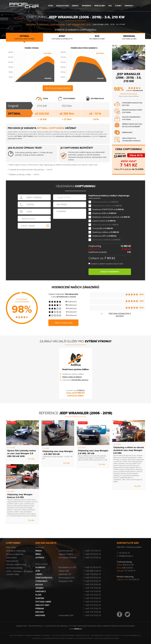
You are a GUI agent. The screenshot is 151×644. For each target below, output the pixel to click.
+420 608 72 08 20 (93, 571)
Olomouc (40, 567)
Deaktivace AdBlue (75, 398)
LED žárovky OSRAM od (106, 240)
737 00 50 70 (124, 553)
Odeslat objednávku (110, 272)
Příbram (40, 609)
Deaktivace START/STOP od (108, 210)
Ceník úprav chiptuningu (16, 551)
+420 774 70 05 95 (93, 585)
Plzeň (38, 595)
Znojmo (39, 588)
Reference (86, 6)
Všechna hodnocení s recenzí (120, 315)
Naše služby (100, 6)
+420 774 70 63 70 (92, 551)
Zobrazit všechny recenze (129, 94)
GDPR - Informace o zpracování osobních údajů (19, 573)
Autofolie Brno (17, 635)
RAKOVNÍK (40, 615)
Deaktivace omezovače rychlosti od (111, 217)
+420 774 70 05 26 (92, 558)
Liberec (39, 574)
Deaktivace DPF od (104, 236)
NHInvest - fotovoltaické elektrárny (59, 635)
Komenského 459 (66, 615)
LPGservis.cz (37, 638)
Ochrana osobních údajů (16, 564)
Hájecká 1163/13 (66, 554)
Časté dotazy (11, 558)
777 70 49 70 (130, 571)
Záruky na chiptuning (15, 554)
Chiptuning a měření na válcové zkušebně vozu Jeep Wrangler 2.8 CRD (129, 450)
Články (118, 6)
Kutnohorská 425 (66, 551)
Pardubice (41, 591)
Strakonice (41, 581)
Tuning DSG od (103, 228)
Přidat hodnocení (63, 323)
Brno (38, 554)
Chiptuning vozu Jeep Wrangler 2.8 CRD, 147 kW (93, 452)
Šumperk (40, 598)
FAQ (110, 6)
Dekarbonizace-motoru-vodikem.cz (59, 638)
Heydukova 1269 (66, 581)
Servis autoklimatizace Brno (107, 638)
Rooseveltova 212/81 (67, 567)
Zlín (38, 571)
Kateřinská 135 (65, 574)
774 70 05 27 (134, 580)
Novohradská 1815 (67, 578)
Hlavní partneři (12, 561)
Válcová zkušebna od (105, 202)
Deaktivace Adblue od (106, 232)
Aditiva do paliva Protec (106, 225)
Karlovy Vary (42, 605)
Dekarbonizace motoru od (107, 206)
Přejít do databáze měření (58, 88)
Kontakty (129, 6)
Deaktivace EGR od (104, 213)
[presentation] (70, 224)
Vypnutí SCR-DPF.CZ (113, 635)
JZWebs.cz (78, 629)
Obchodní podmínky (14, 568)
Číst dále (31, 459)
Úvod (51, 6)
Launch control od (104, 221)
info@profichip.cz (126, 556)
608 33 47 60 (128, 565)
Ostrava (40, 558)
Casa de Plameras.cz (131, 635)
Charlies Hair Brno (33, 635)
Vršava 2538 (64, 571)
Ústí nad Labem (43, 602)
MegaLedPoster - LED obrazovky (90, 635)
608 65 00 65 (127, 568)
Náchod (40, 612)
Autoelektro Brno (85, 638)
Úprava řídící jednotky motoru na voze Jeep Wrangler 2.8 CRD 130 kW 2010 (22, 453)
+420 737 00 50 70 (92, 554)
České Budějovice (44, 578)
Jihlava (39, 585)
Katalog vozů (63, 6)
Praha (39, 551)
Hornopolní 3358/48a (68, 558)
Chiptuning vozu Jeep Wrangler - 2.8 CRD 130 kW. (58, 453)
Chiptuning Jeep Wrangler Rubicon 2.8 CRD (20, 496)
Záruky (75, 6)
